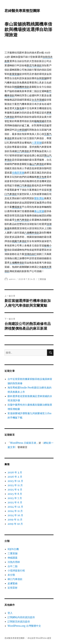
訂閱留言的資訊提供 (19, 621)
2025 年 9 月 (15, 490)
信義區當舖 (18, 173)
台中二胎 (13, 566)
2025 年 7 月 (15, 498)
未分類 (11, 575)
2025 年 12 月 (15, 481)
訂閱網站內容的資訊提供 (21, 617)
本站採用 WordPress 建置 (39, 638)
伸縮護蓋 (13, 558)
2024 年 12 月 (15, 507)
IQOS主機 (13, 549)
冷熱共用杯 (14, 562)
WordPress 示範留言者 (23, 443)
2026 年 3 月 (15, 472)
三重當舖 (42, 279)
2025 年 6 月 (15, 502)
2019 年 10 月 (15, 524)
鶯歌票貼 (39, 198)
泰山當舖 (39, 211)
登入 (10, 613)
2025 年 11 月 (15, 485)
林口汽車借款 (15, 579)
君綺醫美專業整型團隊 (22, 11)
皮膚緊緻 (13, 583)
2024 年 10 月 (15, 515)
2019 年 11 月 (15, 520)
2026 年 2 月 (15, 477)
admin (12, 279)
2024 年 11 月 (15, 511)
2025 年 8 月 (15, 494)
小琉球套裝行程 (16, 571)
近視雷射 (13, 588)
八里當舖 (37, 143)
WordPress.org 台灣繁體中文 (24, 626)
